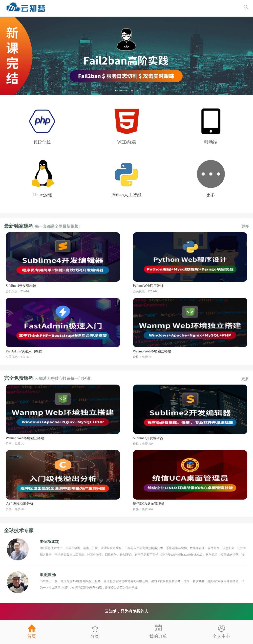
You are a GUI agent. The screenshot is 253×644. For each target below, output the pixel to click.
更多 (245, 227)
